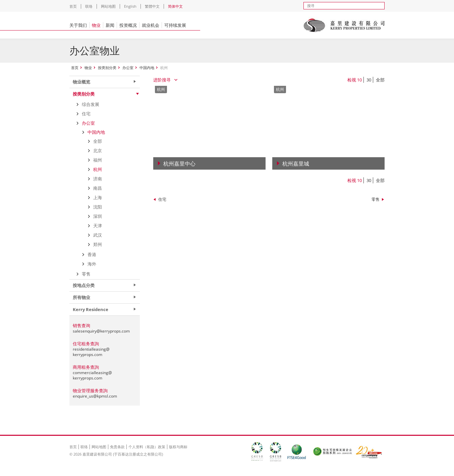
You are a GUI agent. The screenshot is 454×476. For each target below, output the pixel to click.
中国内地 (147, 68)
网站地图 (108, 6)
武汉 (98, 235)
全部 (380, 80)
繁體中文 (152, 6)
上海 (98, 197)
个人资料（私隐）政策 (147, 447)
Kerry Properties (344, 25)
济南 (98, 179)
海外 (92, 264)
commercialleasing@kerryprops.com (92, 375)
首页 (73, 6)
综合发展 (91, 104)
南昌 (98, 188)
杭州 (98, 169)
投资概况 (128, 25)
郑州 (98, 244)
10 (359, 80)
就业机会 (151, 25)
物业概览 (81, 82)
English (130, 6)
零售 (376, 199)
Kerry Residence (91, 309)
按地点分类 (84, 285)
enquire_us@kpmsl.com (95, 396)
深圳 (98, 216)
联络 (89, 6)
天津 (98, 226)
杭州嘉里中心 (179, 164)
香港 (92, 254)
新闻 (110, 25)
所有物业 (81, 297)
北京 (98, 151)
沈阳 (98, 207)
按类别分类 (107, 68)
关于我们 (78, 25)
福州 (98, 160)
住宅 (162, 199)
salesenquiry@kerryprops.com (101, 331)
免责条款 (117, 447)
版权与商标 (178, 447)
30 (369, 80)
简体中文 (175, 6)
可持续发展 (175, 25)
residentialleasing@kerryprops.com (91, 352)
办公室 (128, 68)
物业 (96, 25)
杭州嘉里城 (296, 164)
